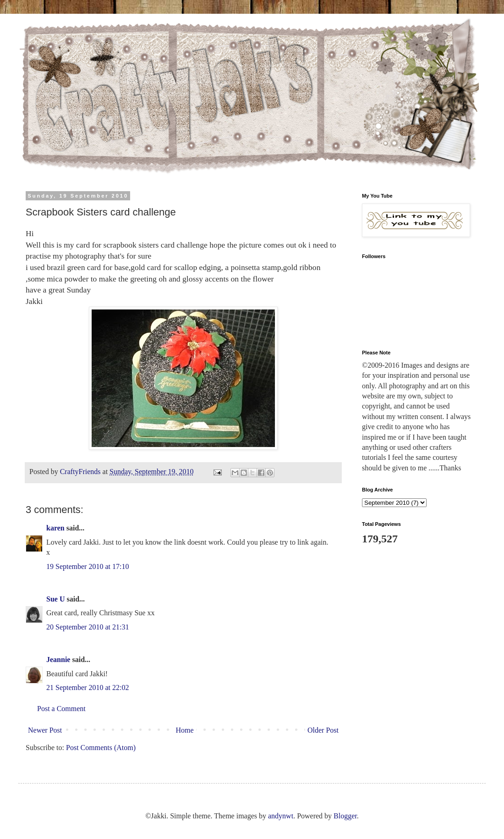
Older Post (323, 730)
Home (185, 730)
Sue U (55, 599)
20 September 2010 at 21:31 (88, 627)
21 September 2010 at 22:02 (88, 687)
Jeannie (58, 660)
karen (55, 528)
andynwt (281, 816)
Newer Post (45, 730)
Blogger (345, 816)
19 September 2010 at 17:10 (88, 566)
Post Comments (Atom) (101, 748)
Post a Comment (61, 709)
